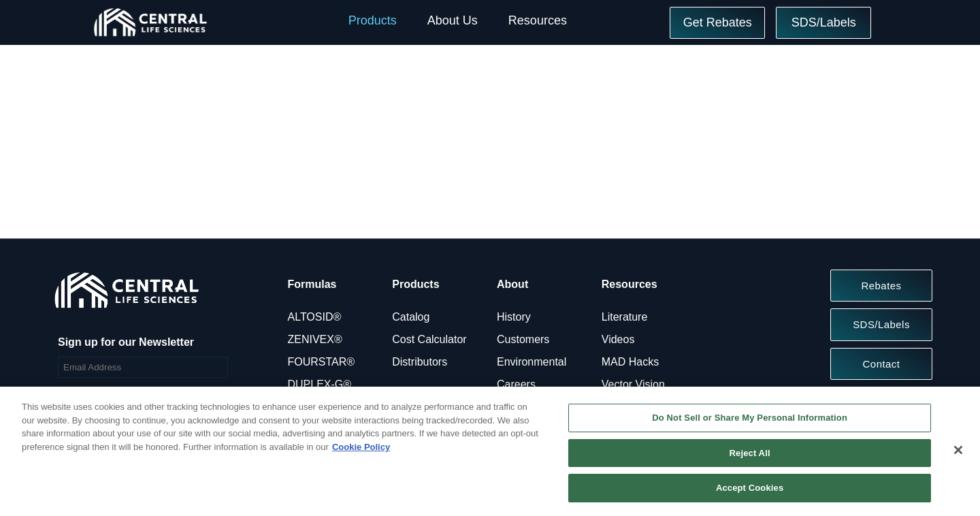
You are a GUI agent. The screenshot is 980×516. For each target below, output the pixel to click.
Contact (882, 364)
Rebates (881, 286)
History (514, 317)
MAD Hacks (630, 362)
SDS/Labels (824, 22)
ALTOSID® (315, 317)
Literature (625, 317)
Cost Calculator (429, 339)
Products (373, 20)
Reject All (750, 453)
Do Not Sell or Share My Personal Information (750, 418)
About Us (453, 20)
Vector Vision (633, 384)
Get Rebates (718, 22)
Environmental (532, 362)
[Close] (958, 450)
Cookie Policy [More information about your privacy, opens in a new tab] (361, 447)
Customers (523, 339)
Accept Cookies (750, 488)
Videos (618, 339)
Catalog (411, 317)
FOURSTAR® (322, 362)
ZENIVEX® (315, 339)
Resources (538, 20)
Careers (516, 384)
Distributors (420, 362)
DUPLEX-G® (320, 384)
